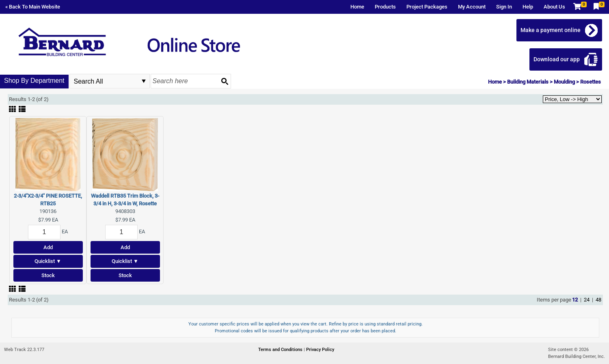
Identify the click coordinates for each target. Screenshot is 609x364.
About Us (554, 7)
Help (528, 7)
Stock (48, 275)
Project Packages (427, 7)
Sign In (504, 7)
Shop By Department (34, 81)
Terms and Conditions (281, 350)
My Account (472, 7)
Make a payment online (551, 30)
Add (48, 247)
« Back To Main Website (33, 7)
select (144, 81)
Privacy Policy (320, 350)
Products (385, 7)
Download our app (557, 59)
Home (357, 7)
